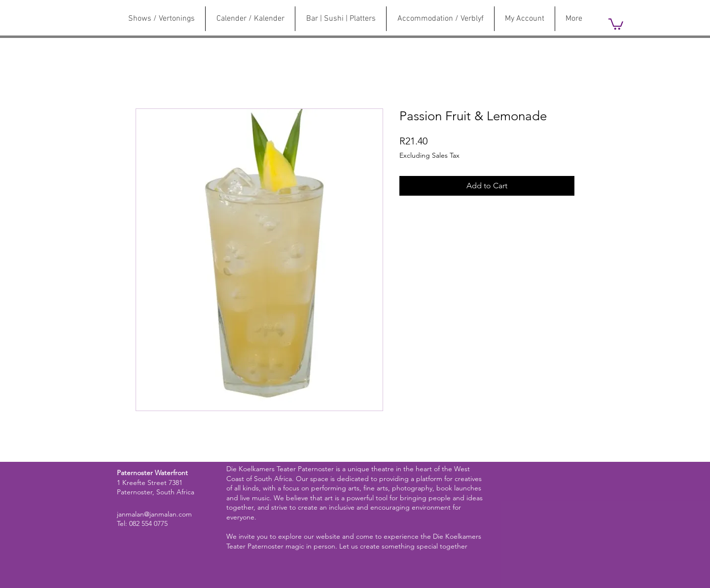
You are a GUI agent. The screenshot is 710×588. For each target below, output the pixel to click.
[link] (616, 23)
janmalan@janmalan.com (154, 514)
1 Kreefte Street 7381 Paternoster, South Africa (156, 487)
